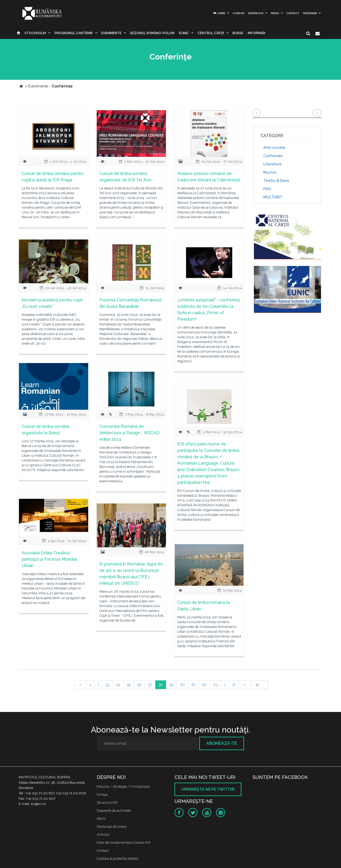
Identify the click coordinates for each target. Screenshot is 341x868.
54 (118, 685)
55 (129, 685)
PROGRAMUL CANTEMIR (74, 33)
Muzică (270, 172)
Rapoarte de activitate (114, 811)
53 (107, 685)
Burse (238, 33)
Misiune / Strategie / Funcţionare (123, 787)
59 (171, 685)
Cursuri (238, 13)
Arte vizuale (274, 148)
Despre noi (256, 13)
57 (150, 685)
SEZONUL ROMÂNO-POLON (152, 33)
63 (216, 685)
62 (204, 685)
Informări (257, 33)
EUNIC (184, 33)
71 (234, 685)
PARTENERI (310, 13)
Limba (219, 13)
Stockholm (35, 33)
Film (267, 189)
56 (139, 685)
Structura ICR (107, 803)
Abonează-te (222, 743)
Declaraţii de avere (111, 827)
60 (182, 685)
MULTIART (273, 197)
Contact (293, 13)
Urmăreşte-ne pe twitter (208, 789)
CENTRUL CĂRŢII (211, 33)
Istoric (101, 819)
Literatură (272, 164)
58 (161, 685)
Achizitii (103, 835)
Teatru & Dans (276, 181)
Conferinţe (273, 156)
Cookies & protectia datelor (118, 859)
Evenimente (111, 33)
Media (275, 13)
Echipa (102, 795)
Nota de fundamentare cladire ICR (124, 843)
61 (194, 685)
